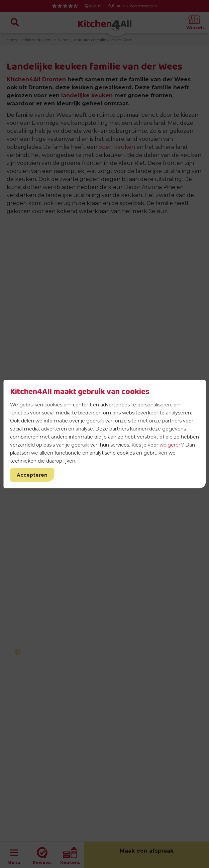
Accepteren (32, 475)
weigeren (170, 445)
